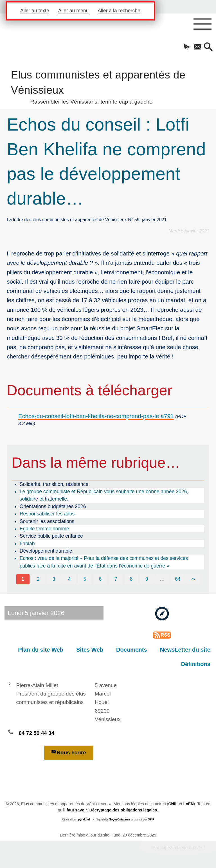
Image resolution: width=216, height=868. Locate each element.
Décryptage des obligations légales (123, 810)
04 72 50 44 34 (36, 733)
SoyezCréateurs (120, 819)
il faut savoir (75, 810)
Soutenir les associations (47, 521)
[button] (187, 47)
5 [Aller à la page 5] (85, 579)
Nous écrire (69, 752)
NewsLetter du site (185, 650)
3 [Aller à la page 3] (54, 579)
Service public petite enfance (51, 536)
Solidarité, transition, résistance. (55, 484)
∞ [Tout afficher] (193, 579)
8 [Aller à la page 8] (131, 579)
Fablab (27, 544)
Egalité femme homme (44, 529)
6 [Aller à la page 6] (100, 579)
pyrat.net (84, 819)
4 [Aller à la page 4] (69, 579)
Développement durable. (47, 551)
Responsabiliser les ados (47, 514)
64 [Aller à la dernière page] (178, 579)
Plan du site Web (41, 650)
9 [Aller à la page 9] (147, 579)
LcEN (189, 804)
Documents (132, 650)
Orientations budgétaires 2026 (53, 506)
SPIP (151, 819)
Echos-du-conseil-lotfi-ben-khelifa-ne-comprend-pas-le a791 (96, 416)
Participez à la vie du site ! (179, 848)
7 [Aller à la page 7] (116, 579)
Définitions (196, 664)
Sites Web (90, 650)
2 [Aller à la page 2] (38, 579)
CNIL (173, 804)
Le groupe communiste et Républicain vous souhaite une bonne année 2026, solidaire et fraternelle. (104, 495)
